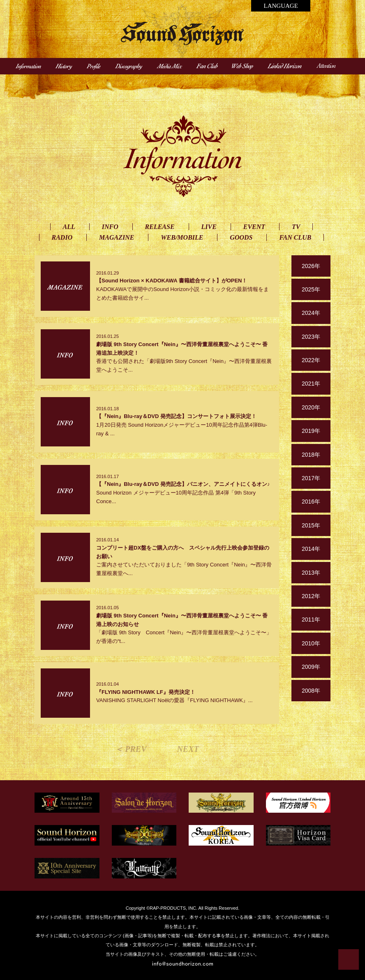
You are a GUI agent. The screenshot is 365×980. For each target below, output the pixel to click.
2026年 (311, 266)
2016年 (311, 502)
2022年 (311, 360)
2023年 (311, 337)
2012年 (311, 596)
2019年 (311, 431)
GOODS (241, 237)
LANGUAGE (281, 6)
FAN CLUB (295, 237)
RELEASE (160, 227)
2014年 (311, 549)
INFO (110, 227)
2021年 (311, 384)
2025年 (311, 289)
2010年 (311, 643)
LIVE (209, 227)
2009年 (311, 667)
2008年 (311, 691)
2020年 (311, 407)
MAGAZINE (117, 237)
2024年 (311, 313)
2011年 (311, 619)
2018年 (311, 455)
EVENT (254, 227)
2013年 (311, 573)
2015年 (311, 525)
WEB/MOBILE (182, 237)
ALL (69, 227)
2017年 (311, 478)
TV (296, 227)
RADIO (62, 237)
